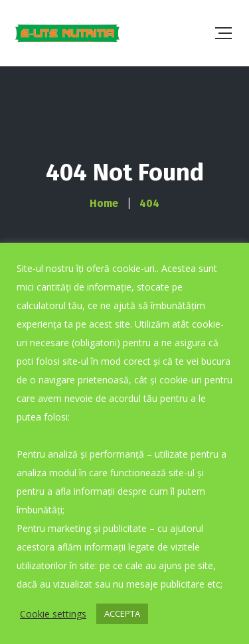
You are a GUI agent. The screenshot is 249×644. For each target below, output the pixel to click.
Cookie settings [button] (53, 614)
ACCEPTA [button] (122, 613)
